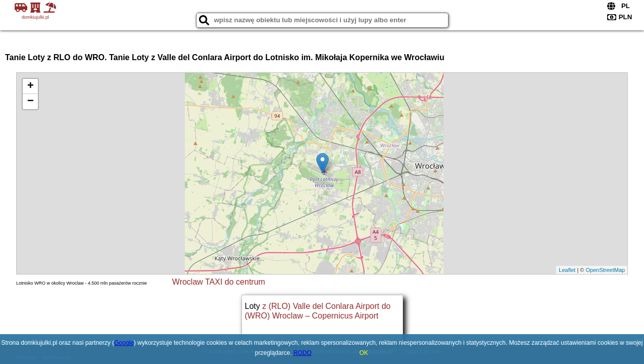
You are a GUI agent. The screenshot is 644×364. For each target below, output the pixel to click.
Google (124, 343)
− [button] (31, 102)
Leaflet (567, 270)
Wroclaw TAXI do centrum (219, 282)
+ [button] (31, 86)
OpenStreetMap (605, 270)
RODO (303, 353)
